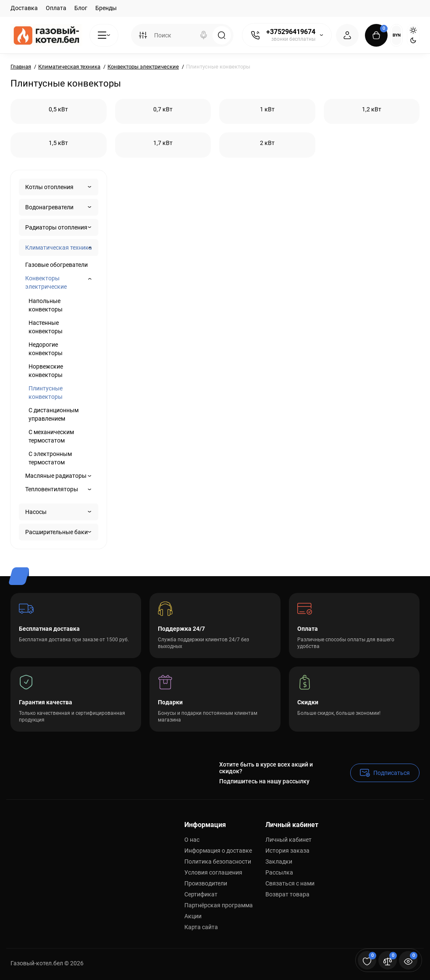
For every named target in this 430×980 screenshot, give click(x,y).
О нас (192, 840)
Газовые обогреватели (56, 265)
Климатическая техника (59, 248)
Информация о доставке (218, 851)
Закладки (279, 861)
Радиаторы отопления (56, 227)
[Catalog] (104, 35)
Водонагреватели (49, 207)
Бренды (106, 8)
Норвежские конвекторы (46, 371)
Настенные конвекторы (46, 327)
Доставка (24, 8)
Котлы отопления (49, 187)
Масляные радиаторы (56, 476)
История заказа (287, 851)
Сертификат (201, 894)
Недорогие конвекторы (46, 349)
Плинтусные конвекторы (46, 393)
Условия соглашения (213, 872)
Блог (81, 8)
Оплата (56, 8)
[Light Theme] (413, 30)
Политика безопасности (218, 861)
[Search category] (143, 35)
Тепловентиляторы (52, 489)
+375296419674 (291, 32)
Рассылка (279, 872)
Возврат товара (287, 894)
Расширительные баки (56, 532)
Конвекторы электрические (46, 282)
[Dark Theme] (413, 40)
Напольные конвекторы (46, 305)
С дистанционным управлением (54, 414)
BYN (397, 35)
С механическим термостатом (51, 436)
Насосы (36, 512)
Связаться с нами (290, 883)
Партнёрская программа (219, 905)
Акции (193, 916)
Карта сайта (201, 927)
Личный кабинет (288, 840)
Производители (206, 883)
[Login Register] (347, 35)
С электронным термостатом (50, 458)
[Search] (204, 35)
